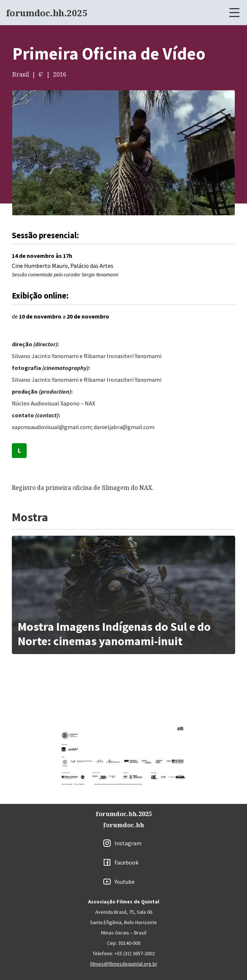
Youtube (125, 882)
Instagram (128, 843)
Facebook (126, 862)
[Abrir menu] (234, 13)
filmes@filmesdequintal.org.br (124, 964)
